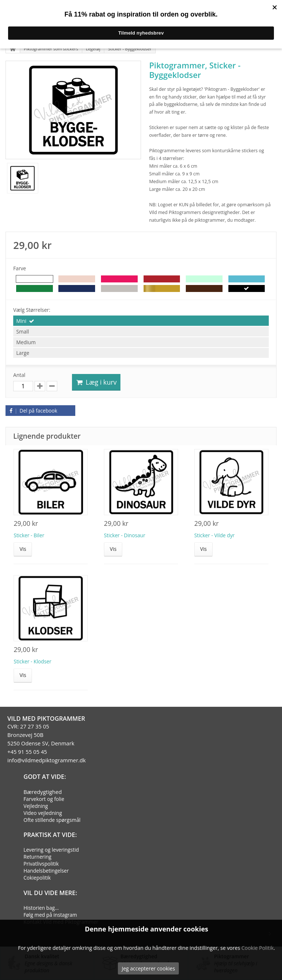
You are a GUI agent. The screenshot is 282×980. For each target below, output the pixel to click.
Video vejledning (43, 813)
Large (23, 353)
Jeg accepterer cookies (148, 968)
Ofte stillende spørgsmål (52, 820)
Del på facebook (32, 411)
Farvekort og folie (44, 799)
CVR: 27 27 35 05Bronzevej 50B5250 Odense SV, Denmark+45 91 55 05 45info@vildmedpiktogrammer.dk (47, 743)
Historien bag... (41, 908)
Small (23, 332)
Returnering (37, 857)
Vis (23, 549)
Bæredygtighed (43, 792)
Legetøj (93, 49)
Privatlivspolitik (41, 864)
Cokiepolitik (37, 878)
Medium (26, 342)
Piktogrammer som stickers (51, 49)
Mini (21, 321)
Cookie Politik (257, 948)
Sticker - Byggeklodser (130, 49)
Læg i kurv (96, 382)
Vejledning (36, 806)
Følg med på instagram (50, 915)
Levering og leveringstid (51, 850)
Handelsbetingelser (46, 871)
